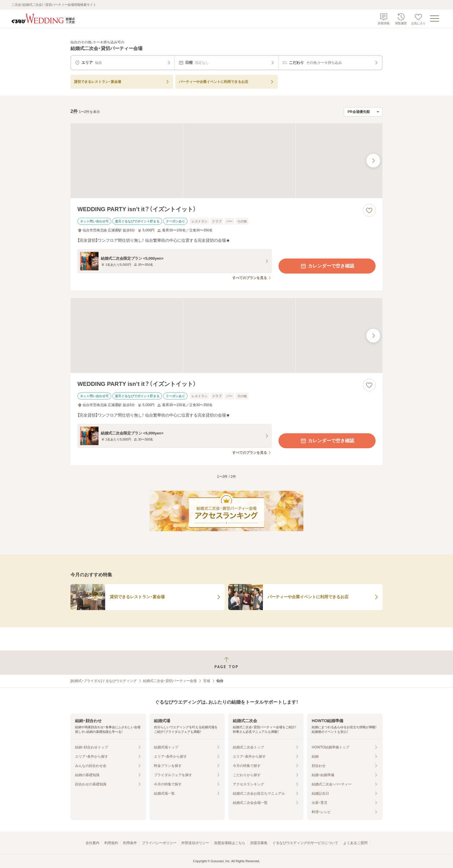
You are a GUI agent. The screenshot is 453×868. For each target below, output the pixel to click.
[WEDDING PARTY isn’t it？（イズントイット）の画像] (226, 161)
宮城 (207, 681)
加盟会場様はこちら (230, 843)
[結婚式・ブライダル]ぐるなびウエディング (104, 681)
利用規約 (111, 843)
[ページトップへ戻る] (226, 663)
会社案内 (92, 843)
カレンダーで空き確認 (327, 266)
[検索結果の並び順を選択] (363, 112)
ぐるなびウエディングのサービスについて (305, 843)
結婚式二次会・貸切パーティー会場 (170, 681)
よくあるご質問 (355, 843)
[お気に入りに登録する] (369, 210)
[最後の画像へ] (373, 161)
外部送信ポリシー (195, 843)
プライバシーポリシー (159, 843)
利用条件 (130, 843)
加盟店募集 (259, 843)
